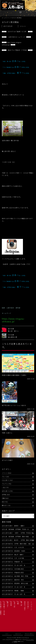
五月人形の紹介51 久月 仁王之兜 (13, 547)
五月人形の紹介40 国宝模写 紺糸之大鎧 (15, 583)
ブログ (4, 484)
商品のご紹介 (25, 606)
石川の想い (28, 605)
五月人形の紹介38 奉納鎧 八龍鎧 (13, 590)
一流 (3, 487)
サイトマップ (18, 634)
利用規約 (15, 641)
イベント (5, 473)
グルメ (4, 477)
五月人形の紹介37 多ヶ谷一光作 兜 (13, 594)
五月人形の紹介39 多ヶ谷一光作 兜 (13, 587)
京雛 (3, 498)
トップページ (31, 606)
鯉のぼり (5, 505)
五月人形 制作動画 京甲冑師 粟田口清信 (15, 536)
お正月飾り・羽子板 (4, 608)
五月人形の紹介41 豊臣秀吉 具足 (13, 580)
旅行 (3, 502)
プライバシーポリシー (29, 634)
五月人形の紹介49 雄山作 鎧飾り (13, 554)
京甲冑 (4, 495)
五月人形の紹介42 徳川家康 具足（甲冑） (15, 576)
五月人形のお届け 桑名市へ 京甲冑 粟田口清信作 (18, 540)
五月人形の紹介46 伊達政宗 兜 (12, 562)
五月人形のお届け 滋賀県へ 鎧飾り (13, 526)
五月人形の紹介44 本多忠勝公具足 (13, 569)
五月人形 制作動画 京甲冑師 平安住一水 (15, 529)
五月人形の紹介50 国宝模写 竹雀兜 (13, 551)
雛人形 (21, 604)
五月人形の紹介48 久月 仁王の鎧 (13, 558)
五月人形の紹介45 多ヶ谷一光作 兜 (13, 565)
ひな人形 (5, 480)
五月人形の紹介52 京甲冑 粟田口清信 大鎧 (16, 544)
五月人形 (5, 491)
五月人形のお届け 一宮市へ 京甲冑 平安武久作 (17, 533)
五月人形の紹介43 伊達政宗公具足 (13, 572)
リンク (7, 634)
